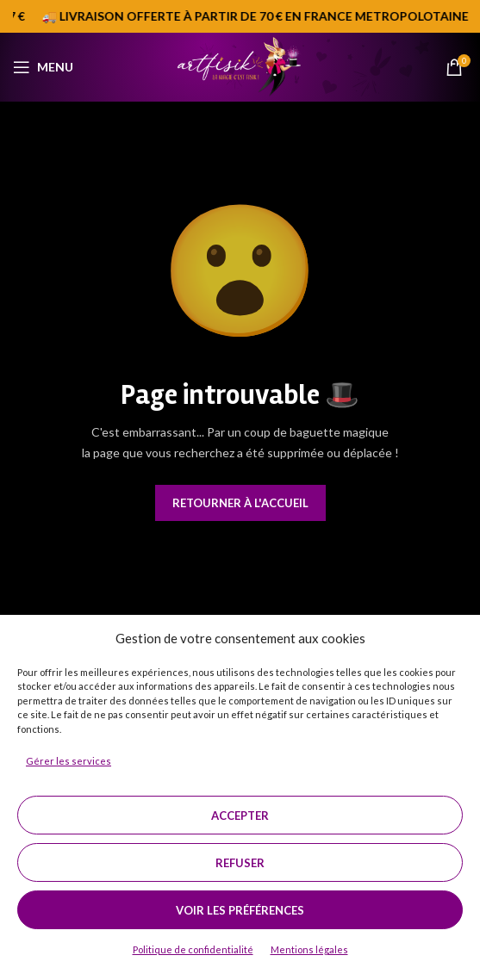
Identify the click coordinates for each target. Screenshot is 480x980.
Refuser (240, 863)
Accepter (240, 816)
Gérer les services (69, 761)
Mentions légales (309, 949)
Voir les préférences (240, 910)
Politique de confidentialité (193, 949)
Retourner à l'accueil (240, 503)
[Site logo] (240, 65)
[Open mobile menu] (43, 67)
